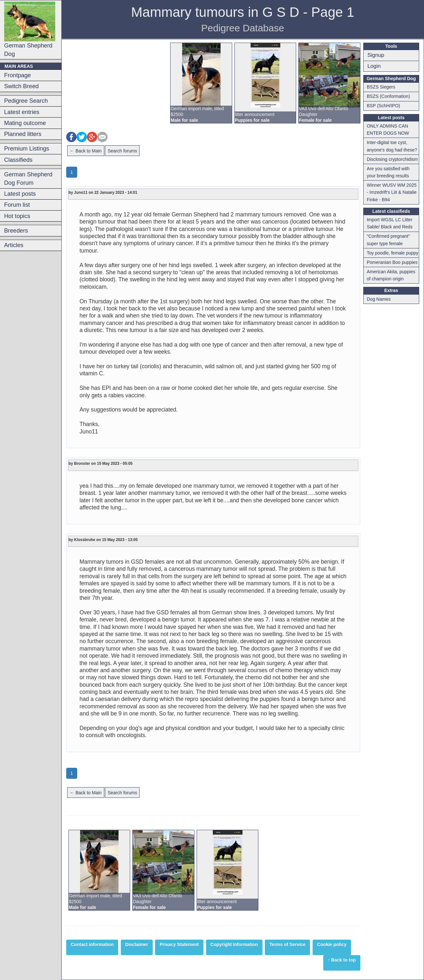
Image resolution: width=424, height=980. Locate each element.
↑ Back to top (342, 960)
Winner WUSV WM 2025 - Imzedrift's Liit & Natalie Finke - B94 (392, 192)
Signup (376, 55)
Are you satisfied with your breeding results (388, 172)
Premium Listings (27, 149)
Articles (14, 245)
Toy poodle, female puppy (393, 253)
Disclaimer (137, 944)
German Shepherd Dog (30, 29)
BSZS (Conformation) (388, 96)
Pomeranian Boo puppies (392, 262)
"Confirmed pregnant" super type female (388, 240)
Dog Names (379, 299)
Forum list (17, 205)
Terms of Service (287, 944)
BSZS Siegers (381, 87)
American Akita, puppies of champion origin (391, 275)
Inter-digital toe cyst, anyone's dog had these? (392, 146)
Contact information (92, 944)
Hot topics (17, 216)
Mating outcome (25, 123)
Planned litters (23, 134)
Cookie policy (332, 944)
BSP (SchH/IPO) (383, 106)
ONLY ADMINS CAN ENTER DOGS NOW (388, 130)
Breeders (16, 231)
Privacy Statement (179, 944)
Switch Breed (21, 86)
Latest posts (20, 194)
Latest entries (22, 112)
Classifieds (18, 160)
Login (374, 66)
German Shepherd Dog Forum (28, 179)
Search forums (122, 151)
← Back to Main (86, 151)
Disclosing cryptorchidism (392, 159)
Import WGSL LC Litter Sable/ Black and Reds (390, 223)
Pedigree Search (26, 101)
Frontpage (18, 75)
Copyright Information (234, 944)
